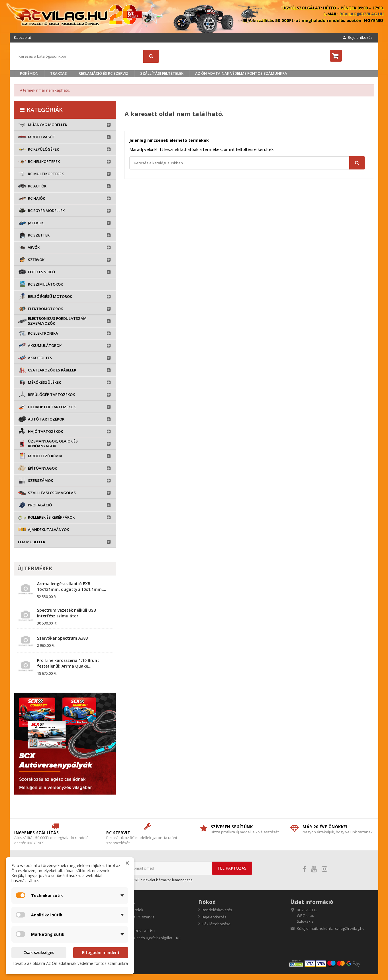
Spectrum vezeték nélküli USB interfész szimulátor (67, 613)
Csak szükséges (39, 952)
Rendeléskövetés (217, 910)
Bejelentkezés (214, 917)
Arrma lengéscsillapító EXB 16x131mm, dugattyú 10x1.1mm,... (72, 586)
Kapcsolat (23, 37)
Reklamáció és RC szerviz (104, 73)
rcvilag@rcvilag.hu (362, 14)
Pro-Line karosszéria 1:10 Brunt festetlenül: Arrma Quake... (68, 663)
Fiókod (207, 902)
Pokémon (29, 73)
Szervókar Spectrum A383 (62, 638)
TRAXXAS (59, 73)
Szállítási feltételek (162, 73)
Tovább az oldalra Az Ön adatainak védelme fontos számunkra (70, 963)
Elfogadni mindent (101, 952)
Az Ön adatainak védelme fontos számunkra (241, 73)
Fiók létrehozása (216, 924)
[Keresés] (86, 56)
